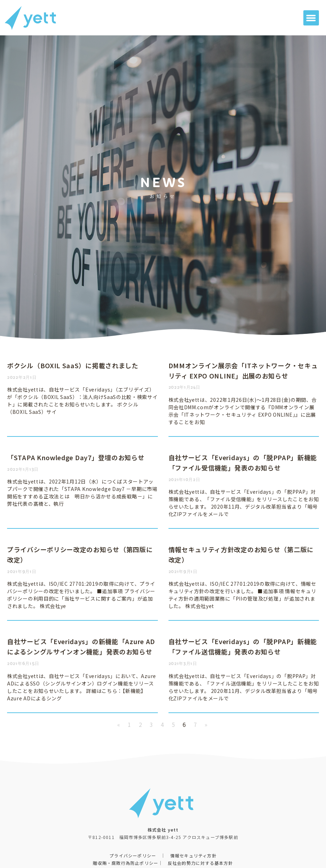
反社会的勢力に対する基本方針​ (201, 863)
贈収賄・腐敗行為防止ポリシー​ (125, 863)
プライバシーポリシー (133, 855)
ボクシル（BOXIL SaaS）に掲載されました (73, 365)
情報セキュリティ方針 (193, 855)
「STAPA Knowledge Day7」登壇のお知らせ (76, 457)
